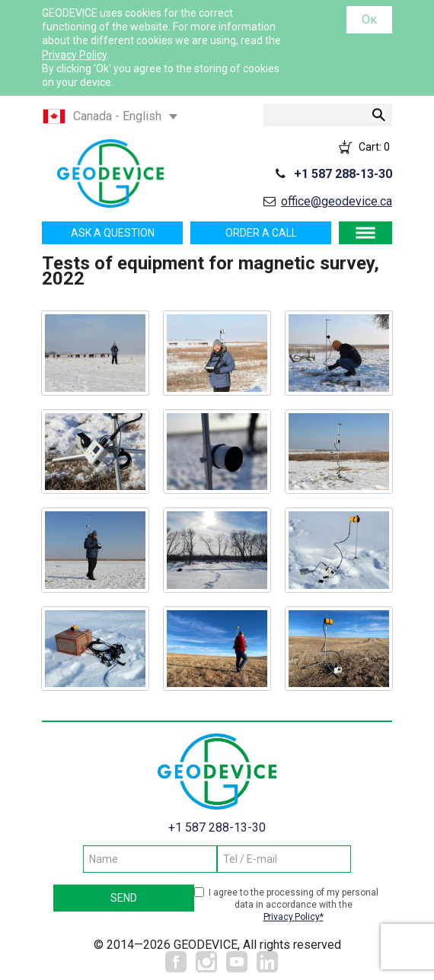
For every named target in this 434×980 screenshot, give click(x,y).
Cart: (374, 147)
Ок (369, 19)
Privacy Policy (74, 55)
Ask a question (113, 233)
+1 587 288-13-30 (343, 174)
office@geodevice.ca (337, 201)
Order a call (261, 233)
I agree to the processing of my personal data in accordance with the (294, 905)
